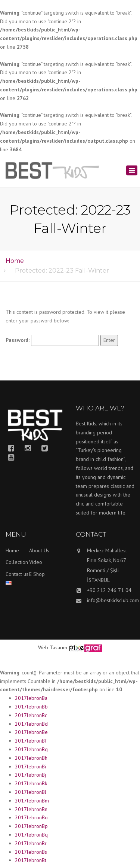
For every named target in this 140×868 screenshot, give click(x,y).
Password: (52, 340)
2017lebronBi (30, 767)
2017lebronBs (31, 852)
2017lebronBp (31, 826)
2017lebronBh (31, 758)
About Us (39, 550)
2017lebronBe (31, 732)
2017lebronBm (32, 801)
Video (36, 562)
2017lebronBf (31, 741)
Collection (17, 562)
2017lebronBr (31, 843)
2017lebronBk (31, 783)
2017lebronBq (31, 835)
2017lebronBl (31, 792)
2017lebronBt (31, 860)
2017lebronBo (31, 817)
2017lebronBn (31, 809)
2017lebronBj (30, 775)
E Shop (37, 574)
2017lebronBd (31, 724)
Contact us (17, 574)
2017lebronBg (31, 749)
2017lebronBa (31, 698)
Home (15, 261)
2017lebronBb (31, 707)
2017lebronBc (31, 715)
